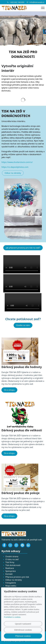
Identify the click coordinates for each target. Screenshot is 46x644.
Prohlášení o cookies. (12, 617)
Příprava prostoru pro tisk (17, 577)
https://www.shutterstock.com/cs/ (17, 162)
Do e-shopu (9, 390)
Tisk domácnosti (13, 565)
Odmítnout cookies (23, 630)
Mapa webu (11, 586)
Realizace (10, 568)
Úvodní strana (12, 556)
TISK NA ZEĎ (19, 52)
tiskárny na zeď (16, 76)
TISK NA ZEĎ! (15, 372)
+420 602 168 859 (17, 2)
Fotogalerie (11, 583)
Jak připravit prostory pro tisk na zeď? (23, 248)
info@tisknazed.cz (37, 2)
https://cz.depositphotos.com (15, 167)
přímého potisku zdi (21, 85)
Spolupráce (11, 571)
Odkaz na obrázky (13, 173)
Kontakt (9, 574)
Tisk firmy (10, 562)
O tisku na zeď (12, 559)
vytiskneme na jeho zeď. (22, 384)
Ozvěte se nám (23, 325)
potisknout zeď (28, 319)
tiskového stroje (29, 126)
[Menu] (43, 8)
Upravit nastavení (23, 624)
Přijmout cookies (23, 636)
